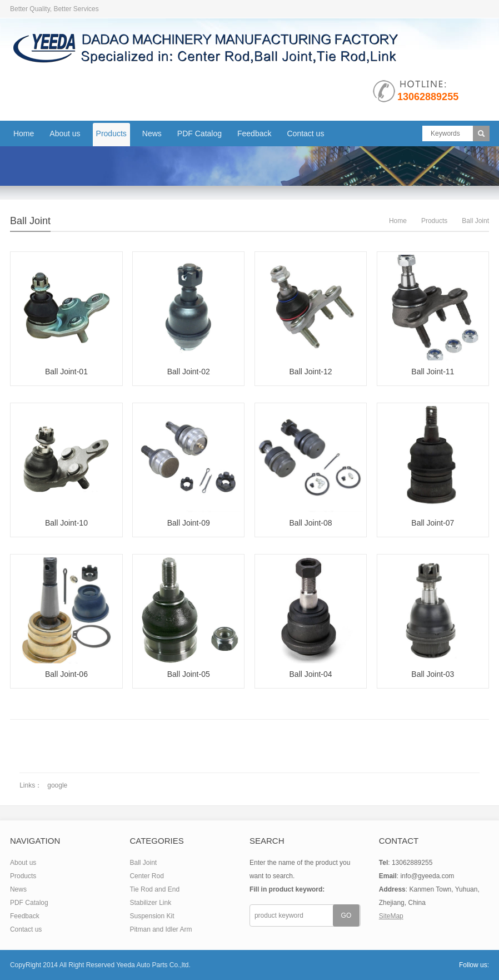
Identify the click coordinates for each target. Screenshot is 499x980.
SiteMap (391, 916)
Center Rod (146, 876)
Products (111, 133)
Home (24, 133)
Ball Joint (30, 221)
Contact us (305, 133)
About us (65, 133)
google (57, 785)
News (152, 133)
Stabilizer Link (150, 903)
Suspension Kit (152, 916)
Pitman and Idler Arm (161, 929)
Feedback (254, 133)
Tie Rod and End (154, 889)
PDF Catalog (199, 133)
